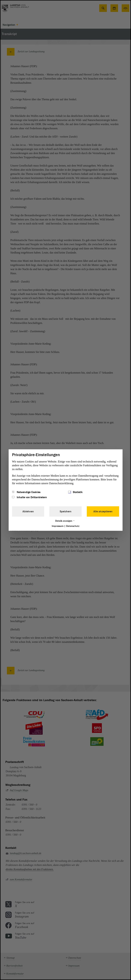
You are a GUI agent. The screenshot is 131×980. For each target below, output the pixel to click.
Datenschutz (73, 526)
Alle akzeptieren (103, 511)
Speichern (66, 511)
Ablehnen (28, 511)
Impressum (58, 526)
